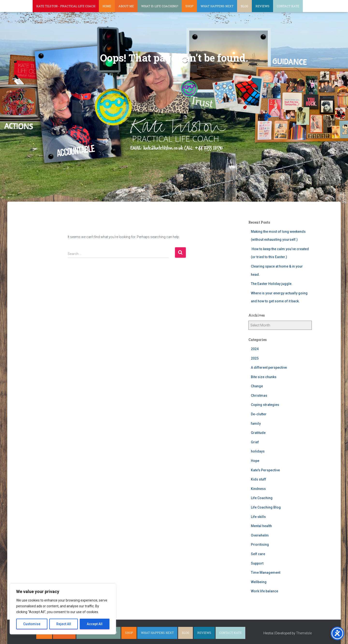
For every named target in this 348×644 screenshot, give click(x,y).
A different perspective (269, 368)
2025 (255, 358)
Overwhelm (260, 535)
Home (107, 6)
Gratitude (258, 433)
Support (257, 563)
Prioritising (260, 545)
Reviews (262, 6)
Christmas (259, 396)
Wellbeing (259, 582)
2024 (255, 349)
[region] (63, 609)
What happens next (217, 6)
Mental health (261, 526)
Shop (189, 6)
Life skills (258, 517)
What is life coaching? (160, 6)
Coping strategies (265, 405)
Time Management (266, 573)
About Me (126, 6)
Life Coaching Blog (266, 507)
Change (257, 386)
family (256, 424)
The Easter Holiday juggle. (272, 284)
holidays (258, 451)
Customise (32, 624)
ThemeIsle (304, 633)
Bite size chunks (264, 377)
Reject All (64, 624)
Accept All (95, 624)
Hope (255, 461)
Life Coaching (262, 498)
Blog (244, 6)
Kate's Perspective (265, 470)
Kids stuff (258, 479)
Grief (255, 442)
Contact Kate (288, 6)
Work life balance (265, 591)
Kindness (258, 489)
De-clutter (259, 414)
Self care (258, 554)
